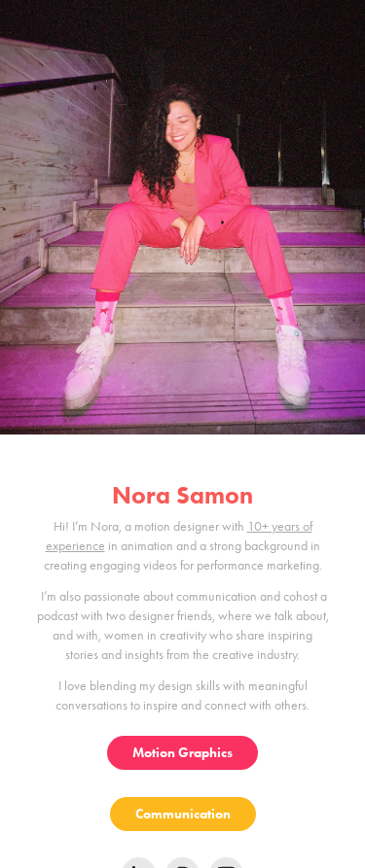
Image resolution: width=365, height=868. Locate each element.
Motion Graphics (182, 753)
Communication (183, 814)
